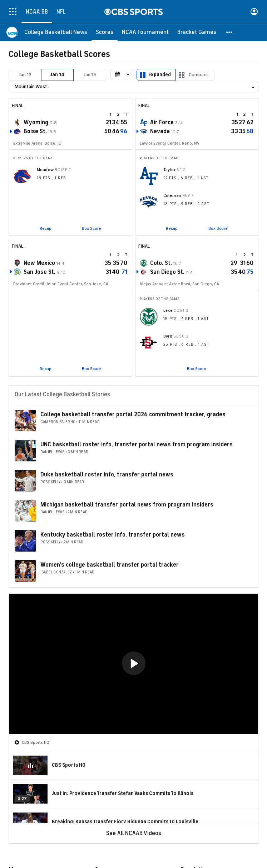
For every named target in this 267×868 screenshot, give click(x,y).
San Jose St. (39, 272)
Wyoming (36, 122)
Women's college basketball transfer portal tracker (110, 565)
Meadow (45, 170)
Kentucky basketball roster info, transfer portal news (113, 535)
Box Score (92, 228)
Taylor (170, 170)
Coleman (172, 195)
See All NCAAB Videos (134, 833)
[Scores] (105, 32)
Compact (199, 75)
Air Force (162, 122)
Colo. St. (161, 263)
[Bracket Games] (197, 32)
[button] (229, 32)
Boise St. (35, 131)
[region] (133, 664)
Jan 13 (25, 75)
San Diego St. (167, 272)
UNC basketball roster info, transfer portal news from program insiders (137, 445)
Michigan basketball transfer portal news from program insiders (127, 505)
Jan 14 (57, 75)
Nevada (160, 131)
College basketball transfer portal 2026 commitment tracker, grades (133, 414)
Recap (46, 228)
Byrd (168, 336)
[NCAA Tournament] (145, 32)
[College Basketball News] (56, 32)
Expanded (160, 75)
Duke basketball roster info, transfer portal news (107, 475)
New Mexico (39, 263)
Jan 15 (90, 75)
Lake (168, 310)
